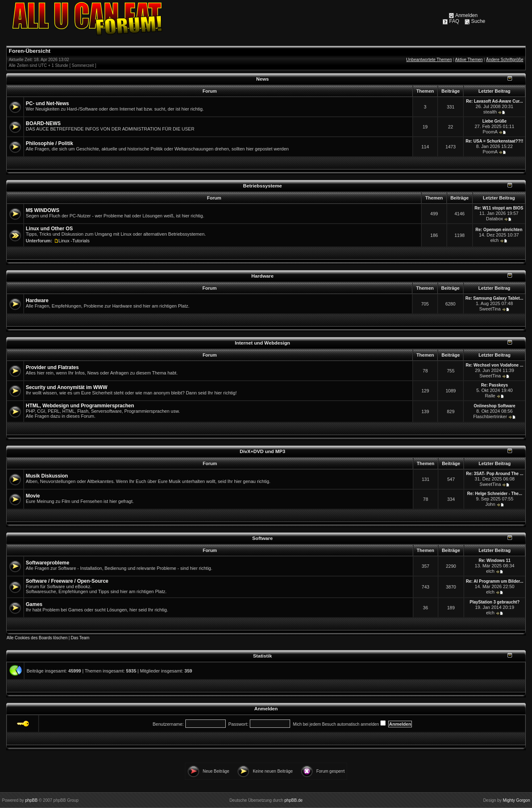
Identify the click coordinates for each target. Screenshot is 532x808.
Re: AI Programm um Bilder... (495, 581)
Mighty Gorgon (517, 800)
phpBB (31, 800)
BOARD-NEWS (43, 123)
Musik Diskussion (47, 476)
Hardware (262, 276)
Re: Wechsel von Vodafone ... (494, 365)
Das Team (80, 638)
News (262, 79)
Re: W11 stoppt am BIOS (499, 208)
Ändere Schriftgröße (505, 60)
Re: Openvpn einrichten (499, 230)
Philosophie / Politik (49, 143)
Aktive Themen (469, 60)
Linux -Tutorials (74, 241)
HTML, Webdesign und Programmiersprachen (80, 406)
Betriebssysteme (263, 186)
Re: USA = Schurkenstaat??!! (494, 141)
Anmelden (466, 15)
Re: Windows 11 (495, 560)
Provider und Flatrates (52, 367)
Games (34, 604)
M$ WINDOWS (43, 210)
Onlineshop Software (495, 406)
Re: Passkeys (494, 385)
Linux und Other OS (49, 229)
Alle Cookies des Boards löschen (37, 638)
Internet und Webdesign (262, 343)
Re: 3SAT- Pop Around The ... (495, 474)
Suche (478, 21)
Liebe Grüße (494, 121)
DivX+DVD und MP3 (262, 451)
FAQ (454, 21)
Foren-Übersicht (30, 51)
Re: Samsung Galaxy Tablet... (494, 298)
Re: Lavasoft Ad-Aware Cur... (494, 101)
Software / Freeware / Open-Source (67, 581)
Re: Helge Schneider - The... (495, 494)
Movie (33, 496)
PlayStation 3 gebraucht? (495, 602)
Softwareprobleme (48, 563)
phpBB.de (293, 800)
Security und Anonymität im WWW (66, 387)
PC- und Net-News (47, 103)
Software (262, 538)
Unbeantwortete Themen (429, 60)
